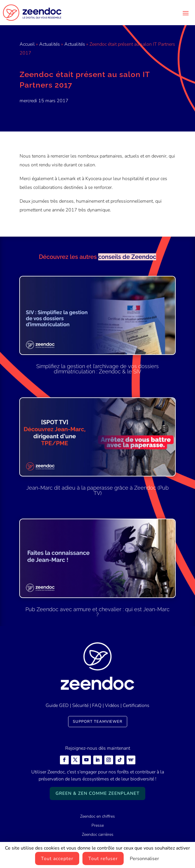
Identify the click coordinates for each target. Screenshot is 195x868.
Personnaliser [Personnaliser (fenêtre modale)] (144, 859)
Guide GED (57, 705)
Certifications (136, 705)
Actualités (50, 44)
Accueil (27, 44)
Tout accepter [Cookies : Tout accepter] (57, 859)
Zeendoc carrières (98, 834)
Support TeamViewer (98, 722)
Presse (98, 825)
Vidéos (112, 705)
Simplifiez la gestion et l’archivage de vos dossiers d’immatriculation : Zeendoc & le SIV (97, 369)
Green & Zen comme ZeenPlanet (97, 793)
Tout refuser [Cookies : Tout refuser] (103, 859)
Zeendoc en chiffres (97, 816)
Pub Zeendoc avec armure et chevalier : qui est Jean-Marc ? (97, 612)
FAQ (97, 705)
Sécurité (80, 705)
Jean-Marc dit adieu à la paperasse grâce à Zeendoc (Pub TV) (97, 490)
